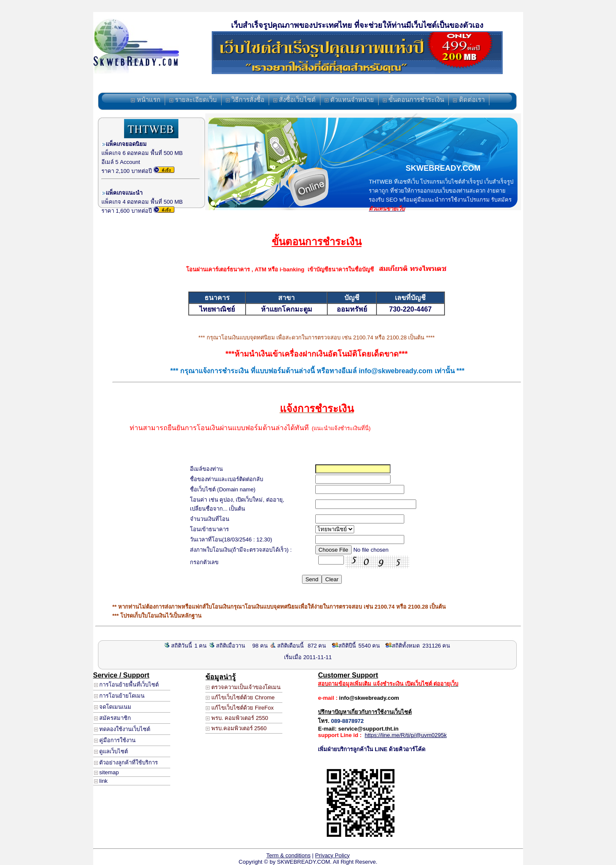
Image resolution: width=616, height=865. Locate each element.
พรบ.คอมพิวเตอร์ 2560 (236, 728)
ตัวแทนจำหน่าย (349, 100)
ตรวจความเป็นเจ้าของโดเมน (243, 687)
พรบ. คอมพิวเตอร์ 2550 (237, 718)
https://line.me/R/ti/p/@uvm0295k (406, 735)
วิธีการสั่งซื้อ (245, 100)
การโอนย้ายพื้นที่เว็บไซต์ (127, 685)
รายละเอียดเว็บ (193, 100)
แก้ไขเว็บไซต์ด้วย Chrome (240, 697)
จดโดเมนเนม (113, 707)
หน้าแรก (145, 100)
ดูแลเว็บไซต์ (111, 751)
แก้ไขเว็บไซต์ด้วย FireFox (240, 708)
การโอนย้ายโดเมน (120, 696)
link (101, 781)
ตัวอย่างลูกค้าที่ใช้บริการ (126, 762)
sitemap (107, 772)
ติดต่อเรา (469, 100)
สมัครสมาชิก (113, 718)
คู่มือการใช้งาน (115, 740)
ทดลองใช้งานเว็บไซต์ (122, 729)
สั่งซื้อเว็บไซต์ (295, 100)
